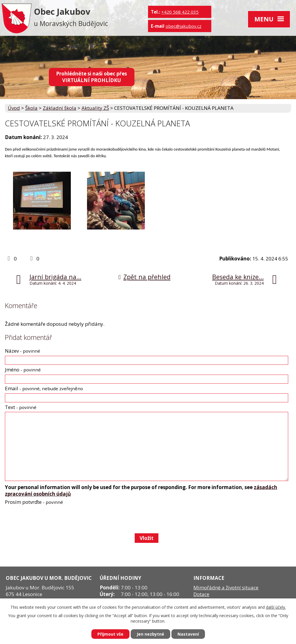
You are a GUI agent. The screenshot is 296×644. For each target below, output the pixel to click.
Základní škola (60, 108)
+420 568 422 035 (180, 12)
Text (21, 407)
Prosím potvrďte (34, 502)
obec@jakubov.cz (184, 26)
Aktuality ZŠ (95, 108)
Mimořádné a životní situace (226, 587)
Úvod (14, 108)
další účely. (276, 607)
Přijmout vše (110, 634)
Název (23, 351)
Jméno (23, 370)
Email (44, 388)
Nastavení (188, 634)
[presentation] (48, 519)
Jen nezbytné (150, 634)
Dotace (201, 594)
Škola (31, 108)
